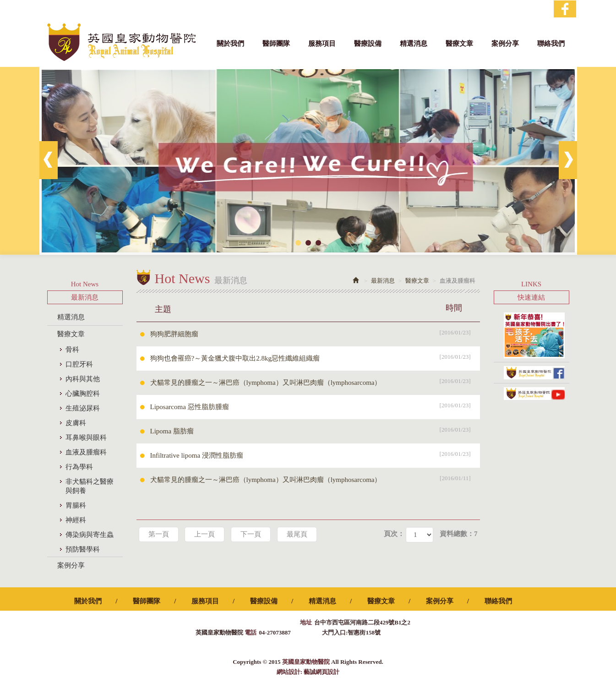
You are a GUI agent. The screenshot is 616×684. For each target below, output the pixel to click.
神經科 (76, 520)
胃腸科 (76, 505)
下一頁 (251, 534)
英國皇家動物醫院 (121, 42)
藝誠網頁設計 (322, 672)
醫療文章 (71, 334)
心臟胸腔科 (83, 394)
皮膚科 (76, 423)
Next (568, 160)
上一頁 (204, 534)
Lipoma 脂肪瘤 (315, 430)
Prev (49, 160)
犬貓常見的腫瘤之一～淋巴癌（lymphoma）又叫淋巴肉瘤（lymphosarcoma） (315, 381)
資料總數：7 (459, 534)
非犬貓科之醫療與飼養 (90, 486)
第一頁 (159, 534)
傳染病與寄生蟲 (90, 535)
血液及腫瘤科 (86, 452)
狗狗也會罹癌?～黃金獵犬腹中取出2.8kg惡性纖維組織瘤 (315, 357)
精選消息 (71, 317)
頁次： (394, 534)
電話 (251, 632)
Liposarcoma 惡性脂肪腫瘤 (315, 405)
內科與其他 (83, 379)
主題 (314, 308)
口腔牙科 (79, 364)
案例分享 (71, 565)
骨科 (72, 350)
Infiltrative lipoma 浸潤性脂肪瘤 (315, 454)
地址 (306, 622)
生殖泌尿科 (83, 408)
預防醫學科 (83, 549)
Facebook (565, 9)
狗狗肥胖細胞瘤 (315, 333)
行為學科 (79, 467)
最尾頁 (297, 534)
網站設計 (289, 672)
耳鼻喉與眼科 (86, 438)
